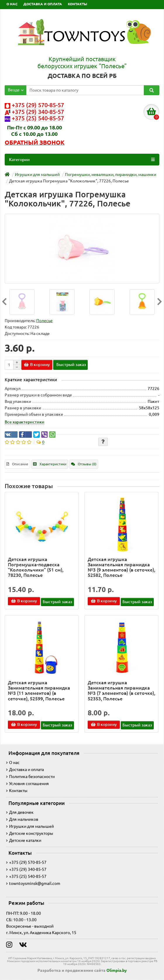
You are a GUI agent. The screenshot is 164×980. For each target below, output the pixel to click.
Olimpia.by (117, 970)
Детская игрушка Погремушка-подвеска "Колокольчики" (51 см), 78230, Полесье (36, 567)
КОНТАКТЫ (77, 4)
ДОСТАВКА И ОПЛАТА (43, 4)
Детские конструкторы (30, 833)
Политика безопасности (30, 777)
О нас (13, 762)
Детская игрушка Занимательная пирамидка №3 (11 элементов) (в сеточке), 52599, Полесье (39, 691)
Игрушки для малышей (30, 826)
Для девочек (20, 812)
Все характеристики (25, 422)
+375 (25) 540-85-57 (26, 876)
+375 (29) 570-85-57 (26, 862)
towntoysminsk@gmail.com (33, 883)
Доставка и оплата (25, 769)
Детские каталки (24, 840)
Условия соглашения (27, 784)
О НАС (12, 4)
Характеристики (50, 464)
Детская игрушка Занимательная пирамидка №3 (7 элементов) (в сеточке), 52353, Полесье (121, 691)
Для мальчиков (22, 819)
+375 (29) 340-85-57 (26, 869)
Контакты (17, 791)
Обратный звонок (35, 143)
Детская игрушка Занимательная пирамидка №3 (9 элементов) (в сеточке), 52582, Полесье (121, 567)
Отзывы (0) (84, 464)
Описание (17, 464)
